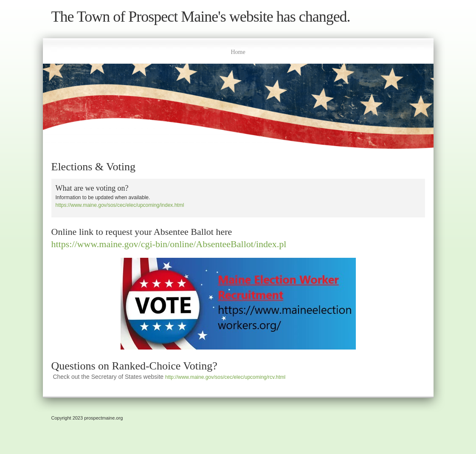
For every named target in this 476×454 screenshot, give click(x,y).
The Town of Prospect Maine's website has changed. (201, 17)
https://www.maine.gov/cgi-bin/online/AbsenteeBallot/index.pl (169, 244)
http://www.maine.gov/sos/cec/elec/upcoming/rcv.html (225, 377)
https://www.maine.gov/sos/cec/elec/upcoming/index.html (120, 205)
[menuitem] (238, 51)
